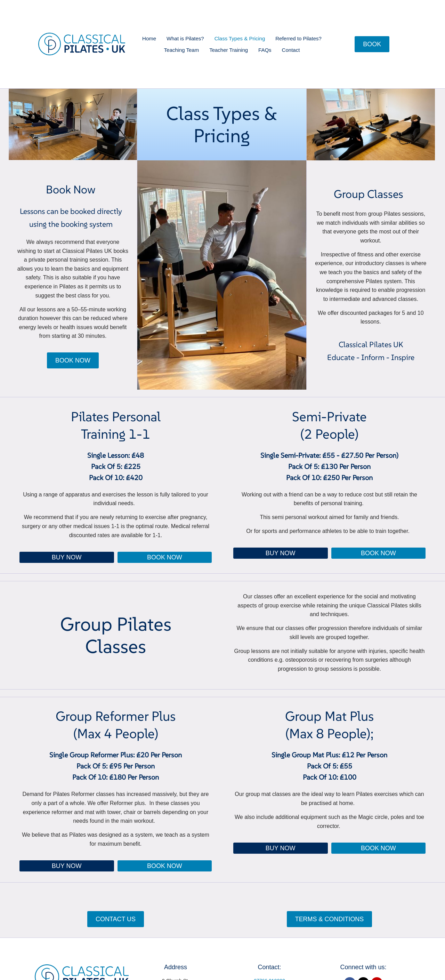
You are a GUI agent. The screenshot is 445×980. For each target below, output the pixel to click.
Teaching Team (182, 50)
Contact (291, 50)
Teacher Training (229, 50)
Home (149, 38)
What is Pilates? (185, 38)
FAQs (265, 50)
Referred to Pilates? (298, 38)
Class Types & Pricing (240, 38)
